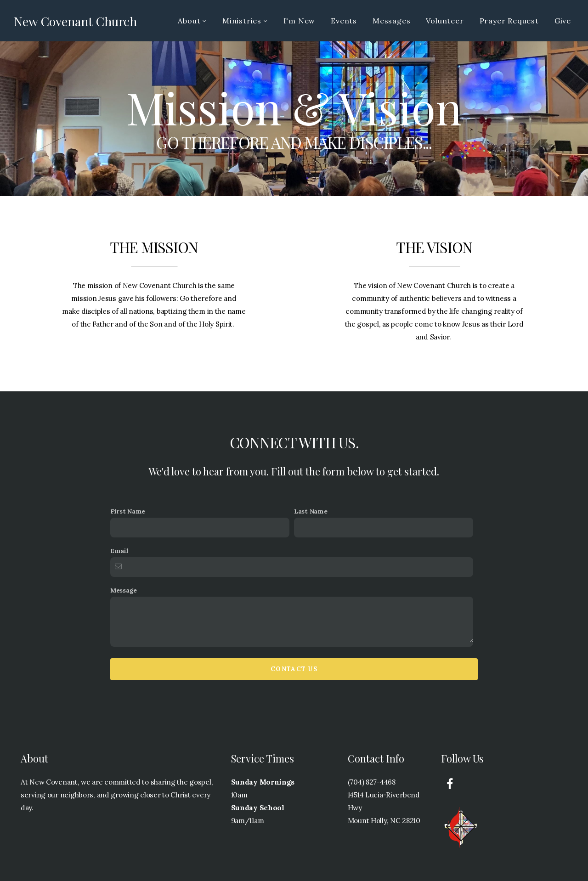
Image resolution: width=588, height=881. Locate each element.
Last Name (311, 511)
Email (119, 551)
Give (563, 21)
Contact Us (294, 669)
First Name (128, 511)
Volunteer (445, 21)
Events (344, 21)
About (192, 21)
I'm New (300, 21)
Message (124, 590)
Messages (391, 21)
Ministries (245, 21)
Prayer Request (509, 21)
